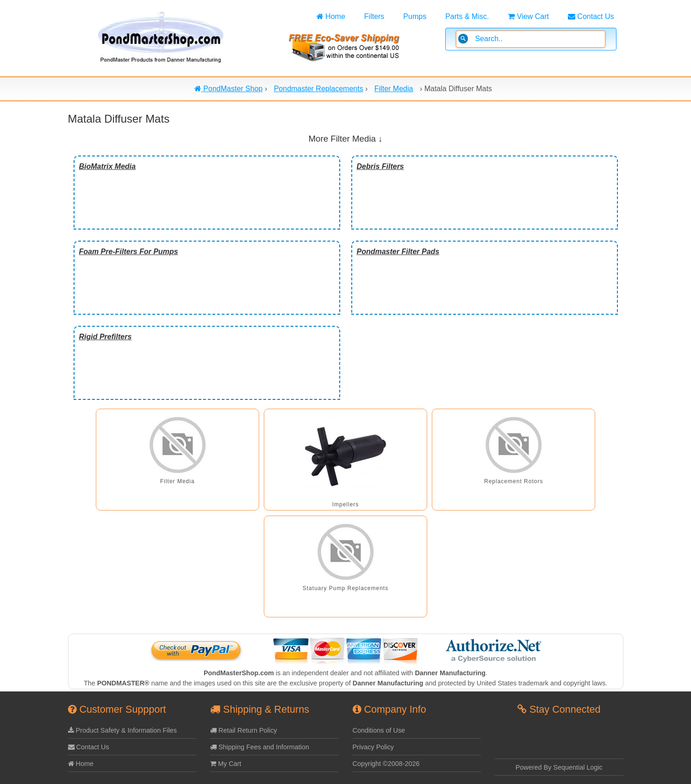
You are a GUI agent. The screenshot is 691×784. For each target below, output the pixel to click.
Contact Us (591, 16)
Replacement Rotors (514, 481)
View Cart (528, 16)
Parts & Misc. (467, 16)
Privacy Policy (374, 747)
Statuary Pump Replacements (345, 588)
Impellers (346, 504)
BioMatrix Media (108, 166)
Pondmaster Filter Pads (398, 252)
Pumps (415, 16)
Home (331, 16)
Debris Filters (380, 166)
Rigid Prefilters (106, 337)
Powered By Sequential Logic (559, 767)
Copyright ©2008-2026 (386, 764)
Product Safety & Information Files (122, 730)
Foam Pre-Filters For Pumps (129, 252)
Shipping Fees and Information (260, 747)
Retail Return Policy (243, 730)
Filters (374, 16)
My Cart (226, 764)
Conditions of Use (379, 730)
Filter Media (177, 481)
